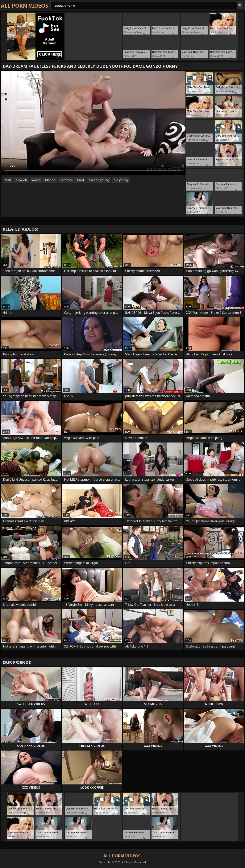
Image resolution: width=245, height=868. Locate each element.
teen (8, 180)
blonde (50, 180)
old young (121, 180)
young (36, 180)
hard (81, 180)
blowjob (21, 180)
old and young (99, 180)
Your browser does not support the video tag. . (93, 123)
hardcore (66, 180)
